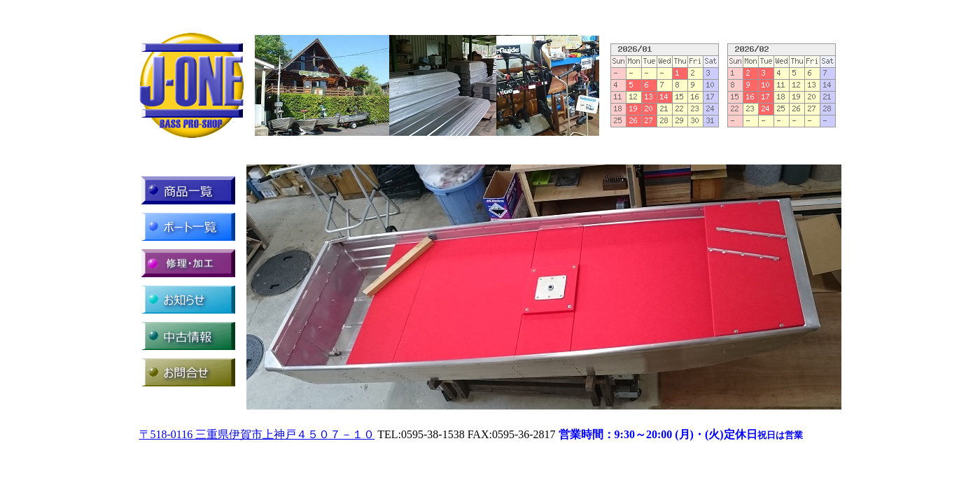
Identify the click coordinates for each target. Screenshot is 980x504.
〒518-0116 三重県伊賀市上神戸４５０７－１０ (257, 434)
